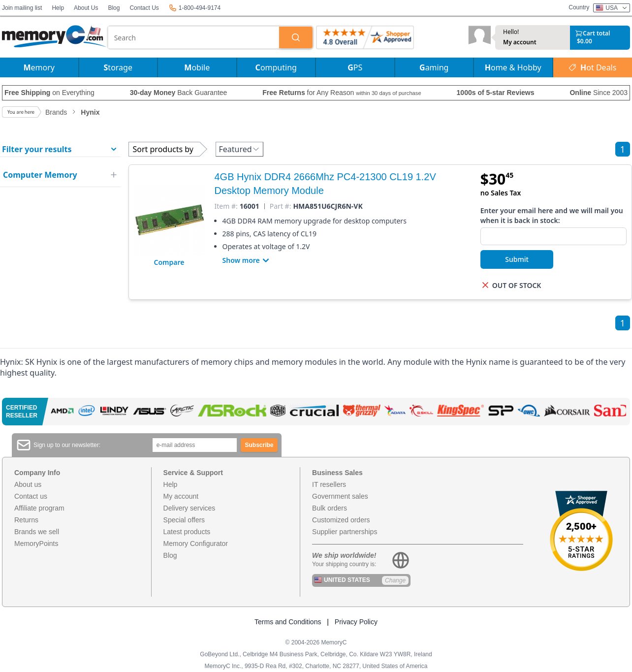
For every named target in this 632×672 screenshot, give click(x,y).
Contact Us (144, 8)
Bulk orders (330, 508)
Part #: (281, 206)
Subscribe (259, 445)
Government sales (340, 496)
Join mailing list (22, 8)
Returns (26, 520)
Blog (114, 8)
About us (28, 484)
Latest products (187, 532)
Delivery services (190, 508)
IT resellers (329, 484)
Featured (239, 149)
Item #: (226, 206)
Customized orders (341, 520)
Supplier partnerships (345, 532)
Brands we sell (37, 532)
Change (395, 580)
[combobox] (194, 37)
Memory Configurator (196, 544)
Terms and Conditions (288, 622)
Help (58, 8)
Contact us (31, 496)
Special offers (184, 520)
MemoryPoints (36, 544)
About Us (86, 8)
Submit (517, 259)
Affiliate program (39, 508)
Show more (247, 260)
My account (520, 42)
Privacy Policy (356, 622)
